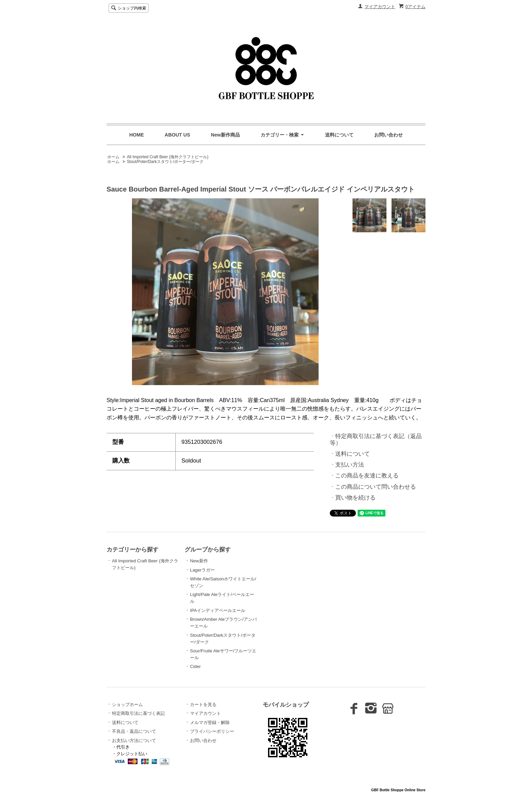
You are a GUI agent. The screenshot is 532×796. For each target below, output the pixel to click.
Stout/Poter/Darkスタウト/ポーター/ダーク (165, 162)
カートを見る (203, 704)
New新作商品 (226, 135)
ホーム (113, 157)
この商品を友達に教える (367, 476)
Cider (195, 666)
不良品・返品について (134, 731)
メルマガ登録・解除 (210, 722)
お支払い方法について (134, 740)
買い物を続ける (355, 498)
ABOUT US (177, 135)
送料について (339, 135)
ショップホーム (127, 704)
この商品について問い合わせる (376, 487)
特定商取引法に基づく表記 (138, 713)
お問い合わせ (388, 135)
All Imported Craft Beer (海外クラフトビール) (168, 157)
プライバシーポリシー (212, 731)
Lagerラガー (202, 570)
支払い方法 (350, 465)
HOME (137, 135)
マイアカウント (380, 7)
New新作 (199, 561)
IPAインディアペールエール (218, 610)
